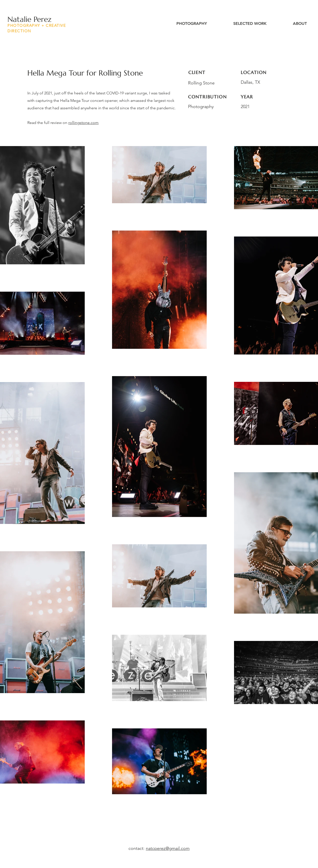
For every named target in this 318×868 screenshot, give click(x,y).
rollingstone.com (83, 123)
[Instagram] (146, 858)
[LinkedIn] (159, 858)
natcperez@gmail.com (168, 848)
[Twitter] (172, 858)
